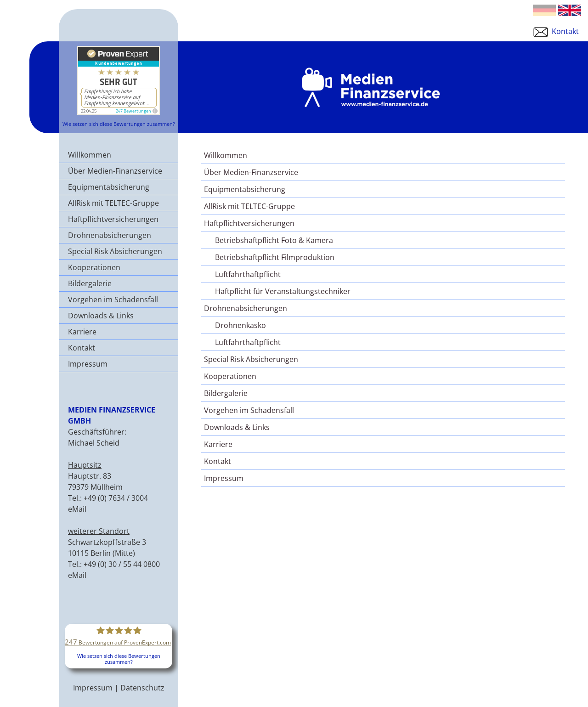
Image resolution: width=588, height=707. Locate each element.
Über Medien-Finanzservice (115, 171)
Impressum (88, 364)
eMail (77, 509)
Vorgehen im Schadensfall (113, 300)
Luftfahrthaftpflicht (248, 274)
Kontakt (555, 31)
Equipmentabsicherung (109, 187)
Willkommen (90, 155)
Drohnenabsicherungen (110, 235)
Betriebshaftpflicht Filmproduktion (275, 257)
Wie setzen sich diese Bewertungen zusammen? (119, 124)
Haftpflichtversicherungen (113, 219)
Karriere (82, 332)
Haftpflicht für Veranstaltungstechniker (283, 291)
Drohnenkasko (240, 325)
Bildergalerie (90, 283)
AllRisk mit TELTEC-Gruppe (113, 203)
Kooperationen (94, 267)
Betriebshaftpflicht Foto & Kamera (274, 240)
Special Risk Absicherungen (115, 251)
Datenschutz (142, 688)
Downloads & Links (101, 316)
